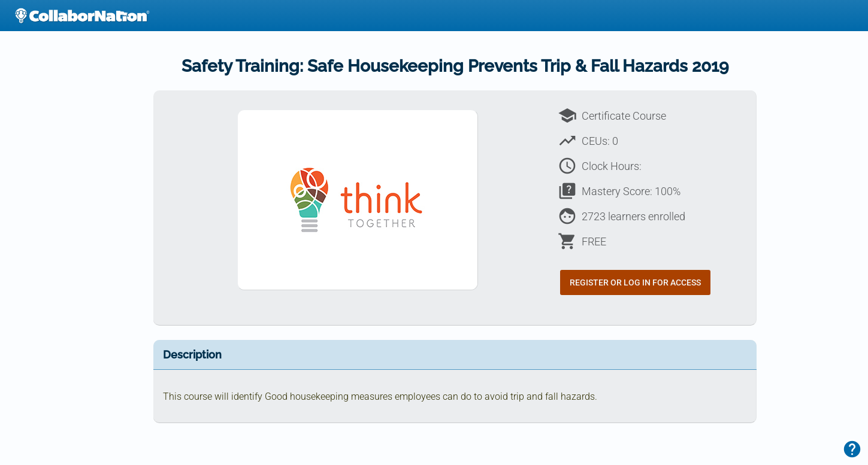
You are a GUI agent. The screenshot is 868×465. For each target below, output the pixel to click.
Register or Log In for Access (635, 282)
